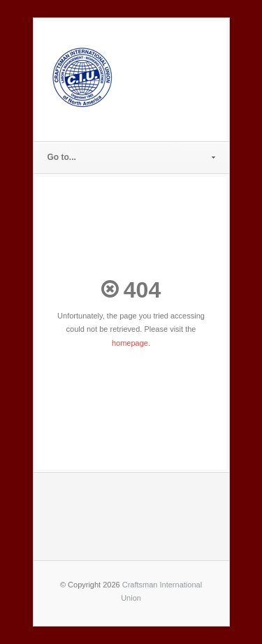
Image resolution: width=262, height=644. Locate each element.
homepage (130, 343)
